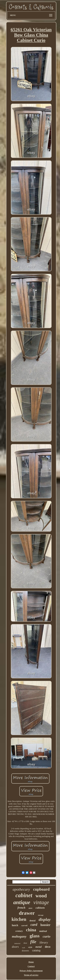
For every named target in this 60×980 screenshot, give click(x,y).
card (34, 925)
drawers (25, 951)
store (30, 908)
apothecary (21, 889)
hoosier (45, 925)
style (30, 947)
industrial (17, 943)
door (25, 943)
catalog (36, 951)
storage (41, 915)
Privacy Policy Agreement (31, 971)
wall (23, 948)
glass (35, 936)
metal (38, 947)
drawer (27, 913)
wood (41, 896)
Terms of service (31, 975)
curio (47, 936)
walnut (43, 931)
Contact (31, 966)
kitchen (19, 919)
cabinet (24, 895)
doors (15, 947)
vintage (41, 902)
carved (24, 925)
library (44, 942)
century (19, 931)
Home (31, 962)
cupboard (41, 889)
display (45, 919)
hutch (15, 925)
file (33, 942)
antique (22, 902)
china (31, 930)
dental (32, 921)
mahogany (19, 936)
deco (48, 947)
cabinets (40, 908)
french (21, 908)
